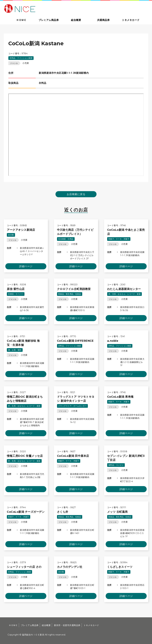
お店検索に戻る (76, 194)
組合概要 (76, 20)
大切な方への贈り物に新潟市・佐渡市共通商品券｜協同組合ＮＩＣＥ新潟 (41, 8)
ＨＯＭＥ (21, 20)
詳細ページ (26, 266)
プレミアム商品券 (49, 20)
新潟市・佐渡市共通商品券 (67, 625)
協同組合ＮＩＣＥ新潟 (33, 635)
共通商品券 (103, 20)
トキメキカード (131, 20)
